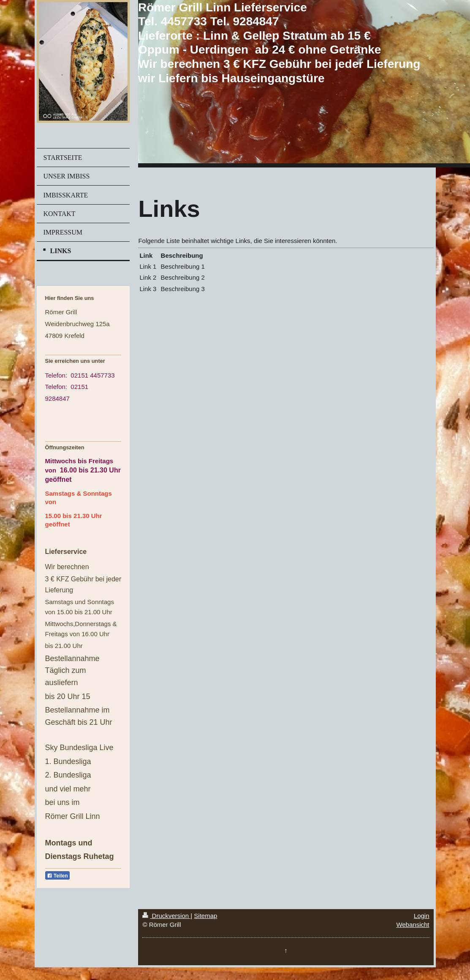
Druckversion (166, 916)
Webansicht (413, 925)
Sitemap (205, 916)
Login (422, 916)
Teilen (57, 876)
